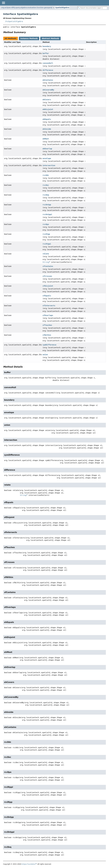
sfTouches (47, 325)
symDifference (49, 345)
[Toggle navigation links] (3, 3)
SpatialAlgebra (62, 8)
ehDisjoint (48, 109)
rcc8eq (46, 195)
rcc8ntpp (47, 205)
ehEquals (47, 119)
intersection (49, 165)
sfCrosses (47, 276)
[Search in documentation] (92, 8)
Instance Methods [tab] (29, 38)
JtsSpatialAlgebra (14, 21)
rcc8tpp (46, 234)
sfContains (48, 266)
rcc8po (46, 224)
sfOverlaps (48, 315)
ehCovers (47, 100)
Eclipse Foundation (28, 864)
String (46, 262)
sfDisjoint (48, 286)
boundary (47, 46)
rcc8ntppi (47, 214)
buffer (46, 53)
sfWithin (47, 335)
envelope (47, 158)
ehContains (48, 80)
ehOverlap (47, 149)
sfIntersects (49, 306)
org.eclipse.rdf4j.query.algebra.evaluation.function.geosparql (27, 8)
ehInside (47, 129)
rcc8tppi (47, 244)
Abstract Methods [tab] (50, 38)
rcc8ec (46, 185)
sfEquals (47, 296)
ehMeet (46, 139)
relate (46, 254)
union (45, 355)
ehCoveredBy (48, 90)
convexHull (48, 63)
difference (48, 70)
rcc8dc (46, 175)
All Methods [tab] (11, 38)
